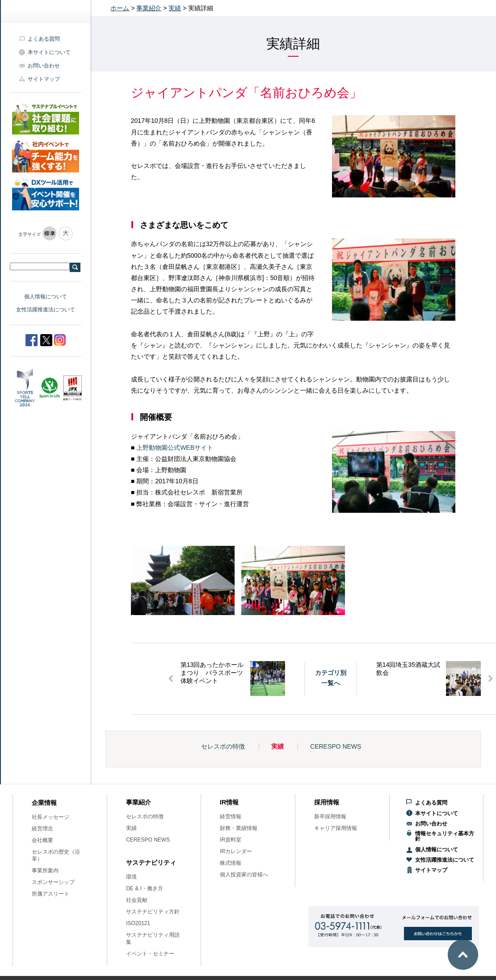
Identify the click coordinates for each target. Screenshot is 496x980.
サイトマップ (44, 79)
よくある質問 (44, 39)
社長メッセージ (50, 817)
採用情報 (327, 802)
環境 (131, 877)
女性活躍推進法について (46, 310)
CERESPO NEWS (336, 746)
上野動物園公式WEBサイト (175, 448)
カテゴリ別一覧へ (331, 678)
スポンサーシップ (53, 882)
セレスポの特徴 (223, 746)
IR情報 (229, 802)
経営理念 (42, 829)
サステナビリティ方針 (153, 912)
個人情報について (46, 297)
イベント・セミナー (150, 954)
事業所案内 (45, 871)
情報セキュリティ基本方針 (445, 836)
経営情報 (231, 817)
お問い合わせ (44, 66)
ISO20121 (138, 923)
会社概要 (42, 840)
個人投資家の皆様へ (244, 875)
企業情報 (44, 803)
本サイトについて (49, 52)
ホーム (120, 8)
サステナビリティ (151, 863)
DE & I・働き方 (145, 888)
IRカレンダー (236, 851)
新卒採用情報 (330, 817)
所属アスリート (50, 894)
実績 (175, 8)
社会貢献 (137, 900)
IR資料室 (231, 840)
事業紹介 (149, 8)
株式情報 (231, 863)
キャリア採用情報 (336, 828)
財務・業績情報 (239, 828)
